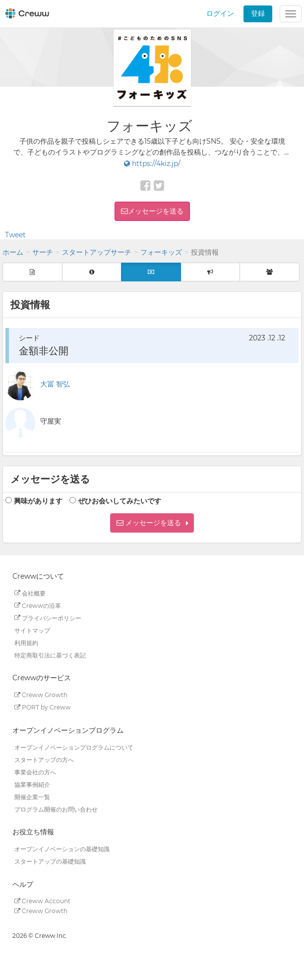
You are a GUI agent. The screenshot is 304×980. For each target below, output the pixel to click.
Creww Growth (41, 695)
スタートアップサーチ (97, 252)
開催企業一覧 (32, 796)
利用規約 (26, 642)
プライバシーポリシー (48, 618)
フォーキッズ (161, 252)
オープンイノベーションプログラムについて (74, 747)
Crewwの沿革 (38, 605)
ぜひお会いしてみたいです (120, 501)
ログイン (220, 13)
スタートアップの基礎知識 (50, 861)
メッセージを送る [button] (156, 211)
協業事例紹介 (32, 784)
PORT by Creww (43, 707)
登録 (258, 13)
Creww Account (42, 901)
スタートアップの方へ (44, 759)
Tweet (15, 235)
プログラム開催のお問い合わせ (56, 809)
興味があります (38, 501)
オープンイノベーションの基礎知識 (62, 849)
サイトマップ (32, 630)
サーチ (43, 252)
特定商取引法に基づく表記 (50, 655)
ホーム (13, 252)
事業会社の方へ (35, 772)
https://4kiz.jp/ (152, 163)
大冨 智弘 (55, 384)
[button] (152, 523)
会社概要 (30, 593)
